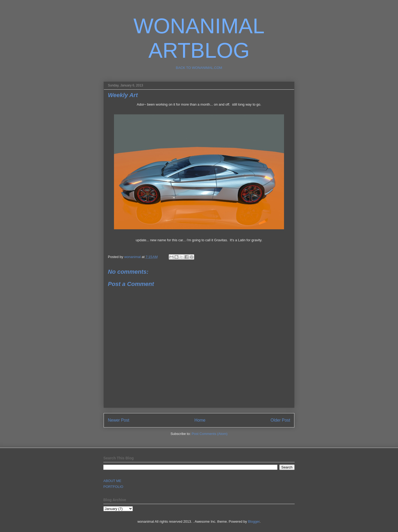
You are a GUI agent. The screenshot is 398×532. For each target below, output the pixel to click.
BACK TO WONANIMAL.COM (199, 68)
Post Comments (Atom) (209, 434)
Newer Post (119, 420)
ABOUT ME (112, 481)
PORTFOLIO (113, 487)
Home (200, 420)
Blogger (254, 521)
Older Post (280, 420)
